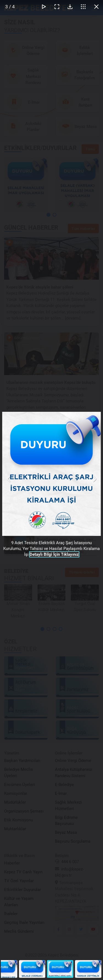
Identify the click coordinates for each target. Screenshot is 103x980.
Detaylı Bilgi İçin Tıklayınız (54, 554)
